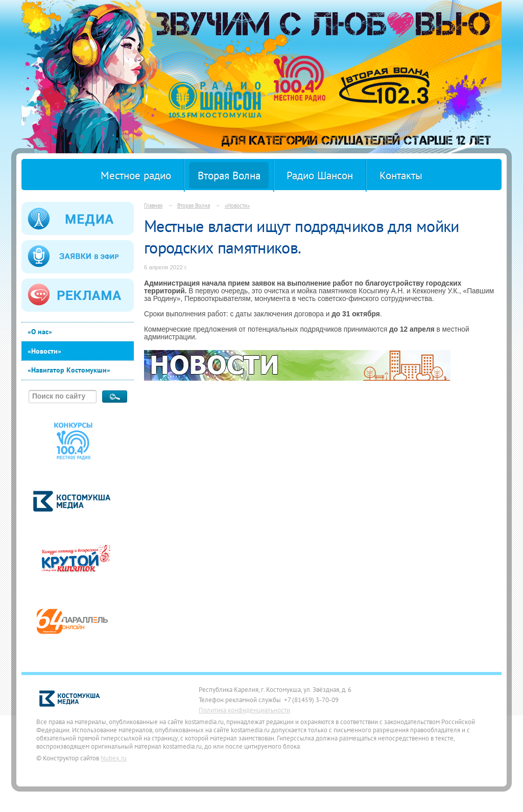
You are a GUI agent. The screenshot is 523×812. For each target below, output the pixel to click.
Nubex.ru (114, 758)
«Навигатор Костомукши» (69, 370)
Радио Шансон (320, 176)
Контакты (401, 176)
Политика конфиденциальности (244, 710)
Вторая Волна (229, 176)
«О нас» (40, 332)
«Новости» (44, 351)
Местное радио (136, 176)
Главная (153, 205)
